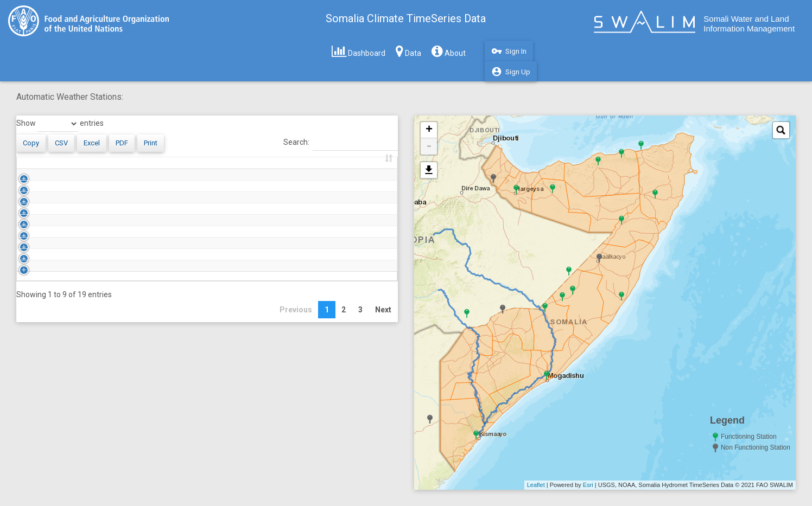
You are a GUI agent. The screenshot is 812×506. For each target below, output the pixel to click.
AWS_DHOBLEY (64, 325)
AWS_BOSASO (63, 280)
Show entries (52, 124)
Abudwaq (131, 191)
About (449, 51)
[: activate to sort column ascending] (20, 168)
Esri (588, 485)
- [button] (425, 146)
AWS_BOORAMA (66, 258)
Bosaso (127, 280)
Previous (292, 430)
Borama (128, 258)
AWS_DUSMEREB (67, 370)
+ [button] (425, 130)
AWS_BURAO (60, 303)
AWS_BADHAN (63, 213)
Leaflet (536, 485)
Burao (124, 303)
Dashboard (359, 51)
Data (408, 51)
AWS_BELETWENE (69, 235)
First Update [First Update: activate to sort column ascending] (232, 168)
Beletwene (132, 235)
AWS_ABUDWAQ (66, 191)
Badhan (127, 213)
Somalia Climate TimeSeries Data (406, 18)
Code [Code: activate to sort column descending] (47, 168)
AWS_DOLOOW (63, 348)
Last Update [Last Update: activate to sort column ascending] (328, 168)
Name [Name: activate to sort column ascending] (125, 168)
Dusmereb (132, 370)
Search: (337, 143)
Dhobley (128, 325)
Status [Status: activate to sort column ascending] (175, 168)
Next (379, 430)
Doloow (127, 348)
